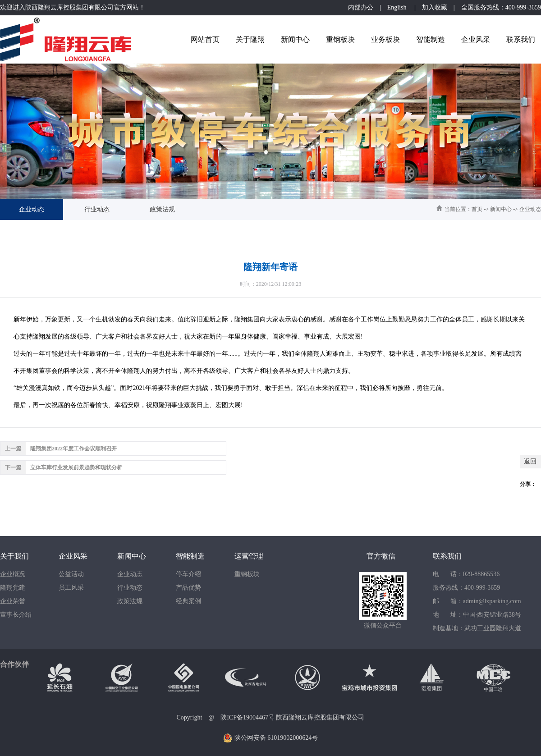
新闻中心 (295, 39)
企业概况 (13, 574)
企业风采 (476, 39)
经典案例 (188, 601)
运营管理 (249, 556)
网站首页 (205, 39)
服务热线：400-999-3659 (466, 588)
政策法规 (162, 209)
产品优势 (188, 588)
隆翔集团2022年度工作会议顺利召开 (73, 449)
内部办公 (361, 7)
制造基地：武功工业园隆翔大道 (477, 628)
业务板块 (385, 39)
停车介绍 (188, 574)
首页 (477, 209)
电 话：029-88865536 (466, 574)
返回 (530, 461)
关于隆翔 (250, 39)
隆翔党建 (13, 588)
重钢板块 (340, 39)
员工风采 (71, 588)
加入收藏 (435, 7)
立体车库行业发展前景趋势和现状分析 (76, 467)
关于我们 (14, 556)
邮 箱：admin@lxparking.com (477, 601)
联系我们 (521, 39)
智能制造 (431, 39)
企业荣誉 (13, 601)
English (398, 7)
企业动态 (32, 209)
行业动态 (97, 209)
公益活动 (71, 574)
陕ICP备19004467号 (248, 717)
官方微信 (381, 556)
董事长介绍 (16, 615)
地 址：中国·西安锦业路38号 (477, 615)
